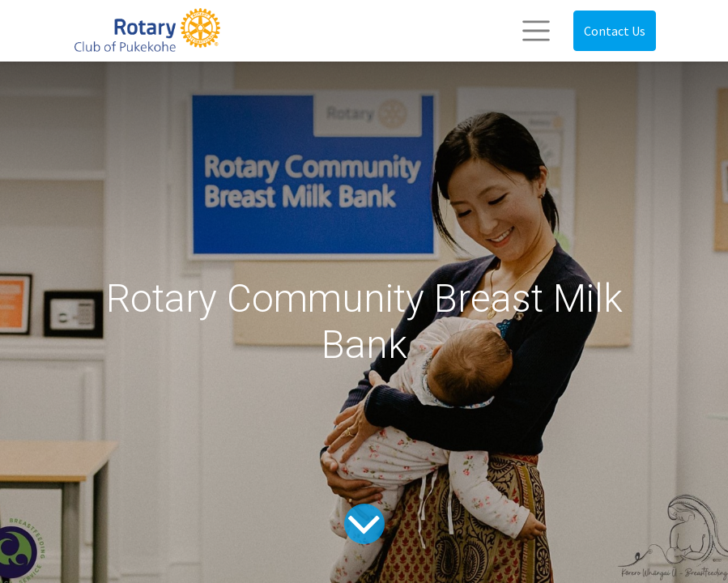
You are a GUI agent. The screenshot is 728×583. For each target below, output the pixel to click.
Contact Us (615, 31)
